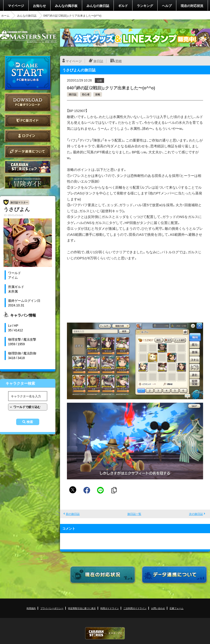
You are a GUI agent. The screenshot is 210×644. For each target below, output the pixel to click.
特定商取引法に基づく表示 (82, 608)
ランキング (145, 6)
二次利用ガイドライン (135, 608)
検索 (30, 422)
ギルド (123, 6)
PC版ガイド (28, 120)
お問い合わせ (158, 608)
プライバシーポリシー (52, 608)
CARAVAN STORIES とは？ (28, 167)
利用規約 (31, 608)
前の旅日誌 (73, 514)
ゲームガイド (28, 182)
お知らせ (39, 6)
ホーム (5, 15)
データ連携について (28, 151)
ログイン (28, 136)
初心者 (86, 94)
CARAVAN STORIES (105, 633)
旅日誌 (98, 61)
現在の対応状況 (192, 6)
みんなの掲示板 (66, 6)
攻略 (98, 94)
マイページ (16, 6)
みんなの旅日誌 (98, 6)
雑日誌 (73, 94)
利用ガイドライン (110, 608)
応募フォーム (177, 608)
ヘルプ (167, 6)
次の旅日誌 (196, 514)
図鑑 (119, 61)
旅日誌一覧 (134, 514)
